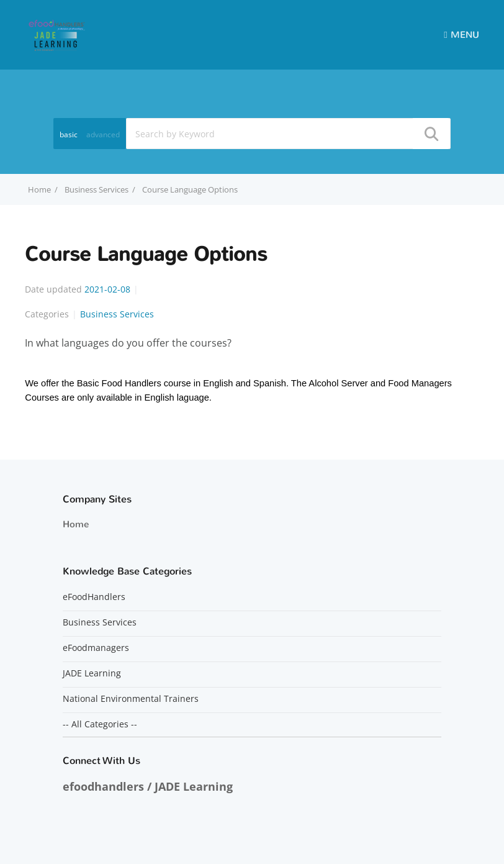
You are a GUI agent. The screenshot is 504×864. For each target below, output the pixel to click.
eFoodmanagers (96, 648)
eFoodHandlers (94, 597)
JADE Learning (92, 673)
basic (69, 134)
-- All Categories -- (100, 724)
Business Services (97, 189)
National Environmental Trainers (131, 699)
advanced (103, 134)
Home (76, 524)
